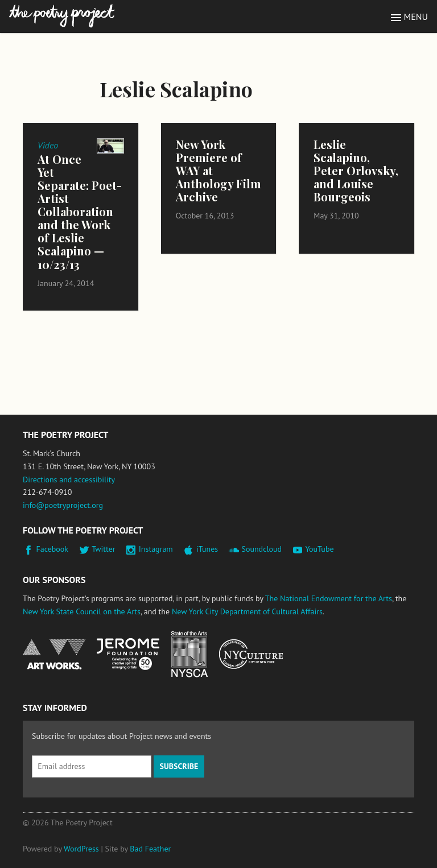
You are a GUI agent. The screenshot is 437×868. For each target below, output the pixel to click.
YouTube (319, 549)
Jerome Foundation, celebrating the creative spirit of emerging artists (128, 654)
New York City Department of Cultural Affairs (247, 611)
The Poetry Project (62, 16)
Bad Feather (150, 849)
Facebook (53, 549)
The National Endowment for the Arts (329, 598)
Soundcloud (261, 549)
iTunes (207, 549)
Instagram (156, 549)
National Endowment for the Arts (54, 654)
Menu (416, 16)
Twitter (103, 549)
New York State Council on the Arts (82, 611)
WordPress (81, 849)
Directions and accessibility (69, 480)
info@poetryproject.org (63, 505)
